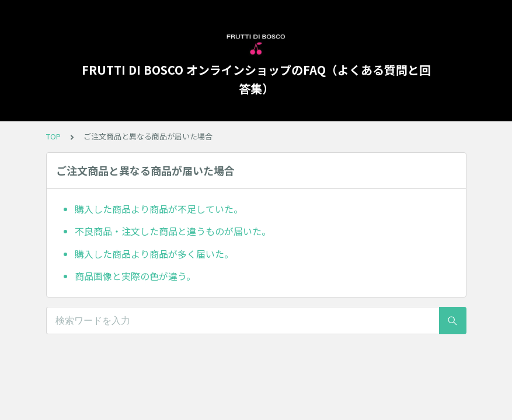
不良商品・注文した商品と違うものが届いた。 (173, 231)
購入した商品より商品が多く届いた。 (154, 254)
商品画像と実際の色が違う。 (135, 276)
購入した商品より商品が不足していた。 (159, 209)
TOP (53, 136)
